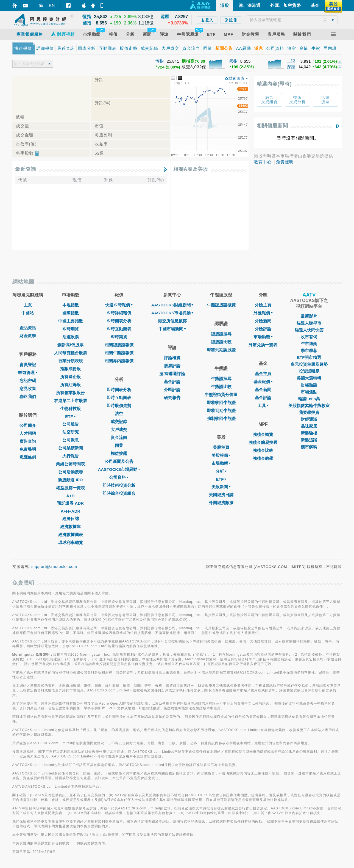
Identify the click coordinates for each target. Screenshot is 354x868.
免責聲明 (285, 162)
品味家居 (309, 426)
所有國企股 (70, 377)
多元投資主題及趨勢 (309, 364)
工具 (263, 406)
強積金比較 (263, 450)
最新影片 (309, 316)
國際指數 (71, 313)
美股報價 (221, 455)
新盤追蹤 (309, 440)
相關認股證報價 (119, 345)
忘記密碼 (28, 381)
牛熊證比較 (221, 387)
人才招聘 (28, 433)
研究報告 (172, 398)
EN (52, 5)
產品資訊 (28, 328)
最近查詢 (26, 169)
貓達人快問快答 (309, 330)
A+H (70, 496)
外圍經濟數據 (221, 503)
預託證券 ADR (70, 503)
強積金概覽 (263, 434)
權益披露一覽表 (70, 488)
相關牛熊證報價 (119, 353)
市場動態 (221, 463)
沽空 (119, 414)
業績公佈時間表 (70, 464)
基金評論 (172, 382)
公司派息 (71, 440)
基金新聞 (263, 390)
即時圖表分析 (119, 321)
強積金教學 (263, 458)
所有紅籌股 (70, 385)
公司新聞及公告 (119, 461)
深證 (291, 67)
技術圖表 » (239, 78)
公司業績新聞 (71, 448)
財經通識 (309, 419)
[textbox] (292, 20)
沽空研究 (71, 432)
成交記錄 (119, 421)
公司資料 (119, 477)
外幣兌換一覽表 (263, 345)
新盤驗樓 (309, 433)
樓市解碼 (309, 447)
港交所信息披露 (172, 321)
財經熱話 (309, 385)
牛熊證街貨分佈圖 (221, 395)
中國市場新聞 (172, 329)
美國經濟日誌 (221, 495)
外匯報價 (263, 313)
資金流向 (119, 437)
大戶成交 (119, 429)
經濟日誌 (71, 519)
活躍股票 (71, 337)
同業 (119, 445)
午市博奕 (309, 344)
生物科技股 (70, 409)
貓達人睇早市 (309, 323)
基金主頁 (263, 374)
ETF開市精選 (309, 357)
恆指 (160, 61)
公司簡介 (28, 425)
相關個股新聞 (272, 126)
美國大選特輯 (309, 378)
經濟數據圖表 (71, 535)
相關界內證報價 (119, 361)
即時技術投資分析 (119, 485)
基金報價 (263, 382)
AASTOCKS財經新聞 (172, 305)
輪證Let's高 (309, 399)
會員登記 (28, 365)
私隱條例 (28, 457)
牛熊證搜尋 (221, 379)
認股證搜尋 (221, 334)
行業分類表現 (71, 361)
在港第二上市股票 (71, 401)
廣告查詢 (28, 441)
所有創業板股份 (70, 393)
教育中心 (263, 162)
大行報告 (71, 456)
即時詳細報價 (119, 313)
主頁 (28, 305)
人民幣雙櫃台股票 (71, 353)
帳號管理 (28, 373)
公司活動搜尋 (71, 472)
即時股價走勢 (119, 406)
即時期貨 (71, 329)
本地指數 (71, 305)
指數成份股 (70, 369)
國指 (233, 61)
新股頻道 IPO (70, 480)
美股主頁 (221, 447)
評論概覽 (172, 358)
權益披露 (119, 453)
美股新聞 (221, 487)
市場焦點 (309, 392)
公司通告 (71, 424)
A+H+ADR (71, 511)
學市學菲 (309, 351)
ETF (70, 417)
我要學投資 (309, 412)
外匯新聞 (263, 321)
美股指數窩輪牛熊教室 (309, 406)
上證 (291, 61)
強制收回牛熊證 (221, 418)
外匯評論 (172, 390)
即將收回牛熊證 (221, 403)
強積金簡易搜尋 (263, 442)
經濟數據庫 (70, 527)
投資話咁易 (309, 371)
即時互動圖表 (119, 329)
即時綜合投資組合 (119, 493)
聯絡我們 (28, 396)
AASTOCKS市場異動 (119, 469)
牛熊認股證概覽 (221, 305)
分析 (221, 471)
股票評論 (172, 366)
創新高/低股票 (70, 345)
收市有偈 (309, 337)
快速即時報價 (119, 305)
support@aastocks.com (54, 567)
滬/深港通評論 (172, 374)
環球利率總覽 (71, 542)
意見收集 (28, 388)
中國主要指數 (71, 321)
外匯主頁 (263, 305)
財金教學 (28, 336)
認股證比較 (221, 342)
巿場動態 (263, 337)
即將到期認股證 (221, 350)
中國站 (28, 313)
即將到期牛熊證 (221, 410)
